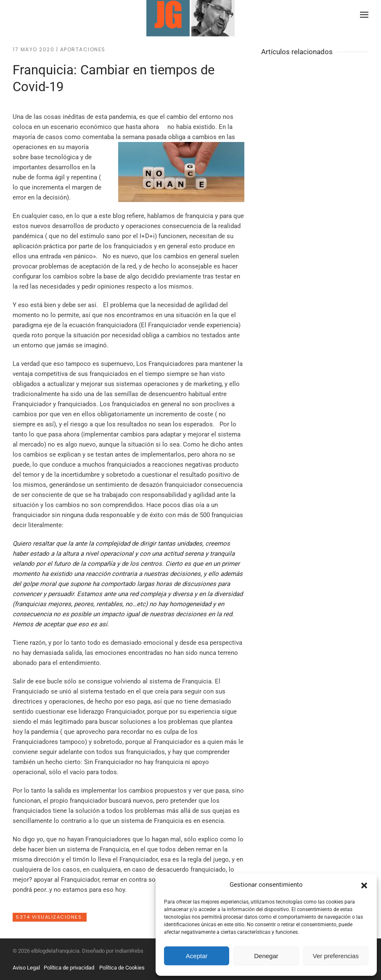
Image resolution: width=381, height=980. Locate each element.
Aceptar (197, 956)
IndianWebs (129, 951)
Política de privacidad (69, 968)
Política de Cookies (122, 968)
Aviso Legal (26, 968)
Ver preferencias (336, 956)
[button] (364, 885)
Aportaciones (83, 49)
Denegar (266, 956)
